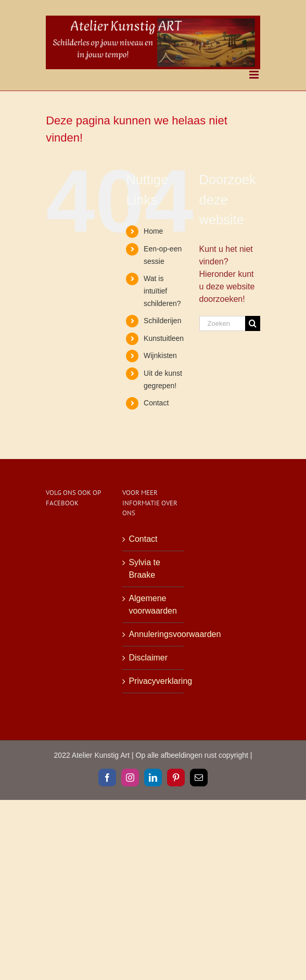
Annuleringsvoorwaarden (153, 634)
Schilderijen (162, 321)
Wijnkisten (160, 355)
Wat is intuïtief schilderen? (162, 291)
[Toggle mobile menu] (255, 75)
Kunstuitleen (164, 338)
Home (153, 231)
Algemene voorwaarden (153, 604)
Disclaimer (148, 658)
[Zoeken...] (222, 323)
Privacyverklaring (153, 681)
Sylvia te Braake (144, 569)
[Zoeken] (253, 323)
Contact (156, 403)
